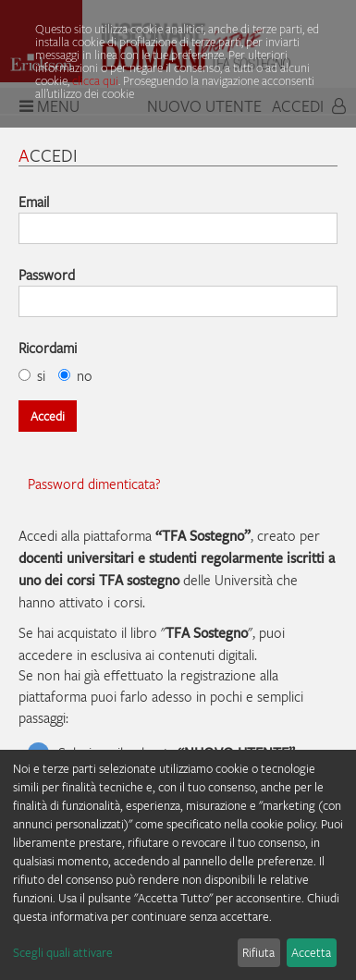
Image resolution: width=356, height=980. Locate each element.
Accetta (311, 952)
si (32, 375)
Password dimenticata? (94, 484)
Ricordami (48, 348)
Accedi (48, 416)
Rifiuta (258, 952)
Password (47, 275)
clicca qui (95, 80)
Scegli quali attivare (63, 952)
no (75, 375)
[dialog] (178, 865)
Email (34, 202)
